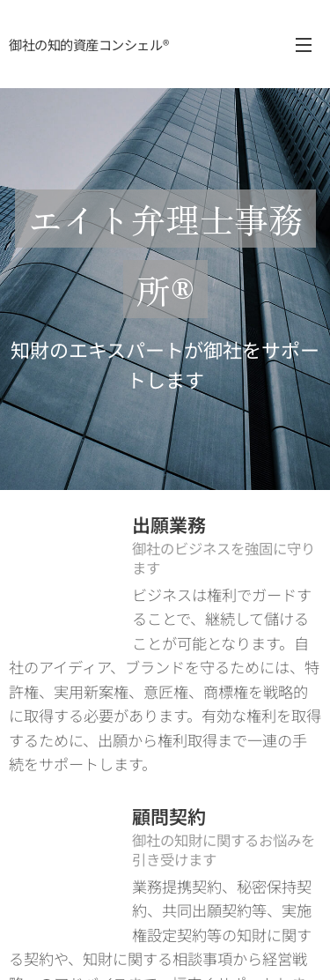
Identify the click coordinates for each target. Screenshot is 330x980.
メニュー (304, 45)
